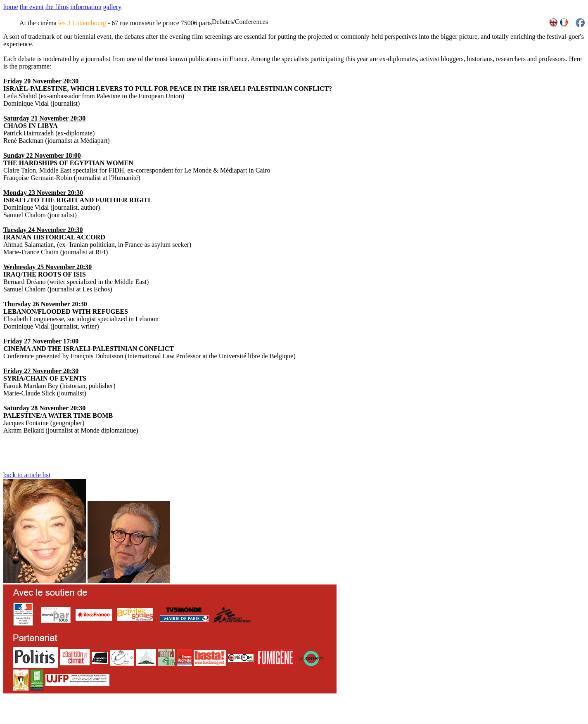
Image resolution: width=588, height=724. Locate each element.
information (86, 7)
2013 (525, 721)
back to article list (27, 475)
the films (57, 7)
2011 (506, 721)
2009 (489, 721)
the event (32, 7)
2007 (471, 721)
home (11, 7)
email (67, 721)
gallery (112, 7)
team (149, 721)
